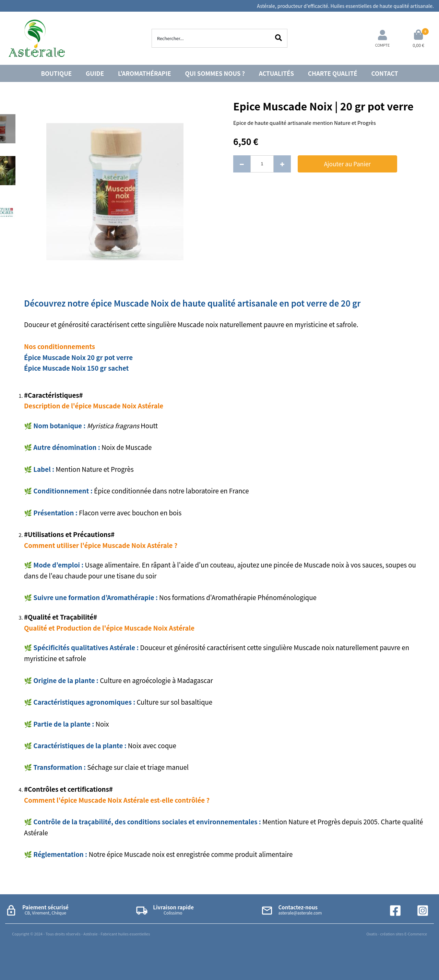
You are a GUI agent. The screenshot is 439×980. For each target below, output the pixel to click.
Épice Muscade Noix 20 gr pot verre (78, 357)
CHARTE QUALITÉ (333, 73)
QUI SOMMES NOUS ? (215, 73)
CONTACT (385, 73)
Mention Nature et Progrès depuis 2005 (320, 821)
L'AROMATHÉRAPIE (145, 73)
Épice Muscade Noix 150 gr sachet (76, 368)
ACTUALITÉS (276, 73)
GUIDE (95, 73)
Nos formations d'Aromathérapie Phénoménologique (238, 597)
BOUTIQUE (56, 73)
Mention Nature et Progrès (95, 469)
